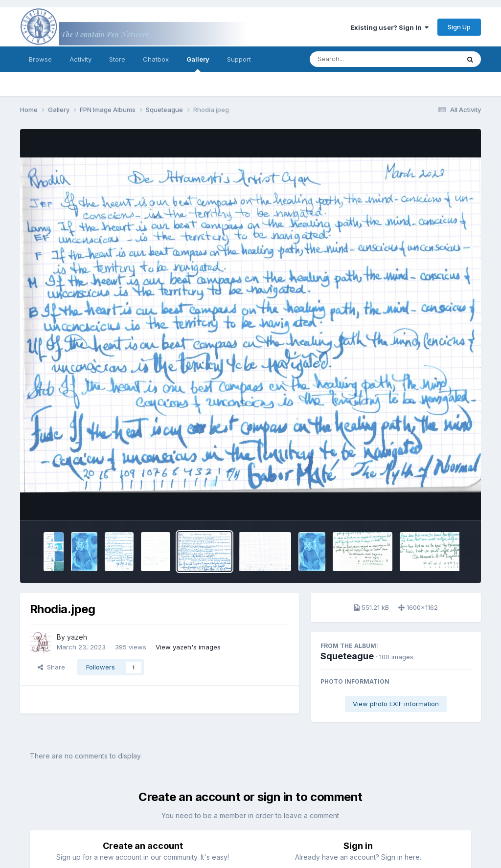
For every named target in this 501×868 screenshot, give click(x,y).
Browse (40, 59)
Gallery (198, 64)
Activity (80, 59)
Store (117, 59)
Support (239, 59)
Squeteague (347, 656)
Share (51, 667)
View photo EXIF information (396, 704)
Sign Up (459, 27)
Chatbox (156, 59)
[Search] (358, 59)
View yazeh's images (188, 647)
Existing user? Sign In (389, 27)
